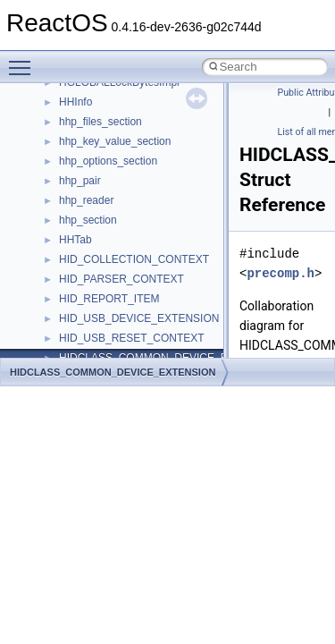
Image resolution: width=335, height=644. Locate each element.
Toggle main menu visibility (24, 60)
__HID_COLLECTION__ (117, 199)
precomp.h (281, 273)
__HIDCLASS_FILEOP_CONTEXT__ (148, 218)
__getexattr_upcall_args (116, 140)
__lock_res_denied (104, 336)
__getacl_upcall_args (109, 100)
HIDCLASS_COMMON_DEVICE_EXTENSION (113, 372)
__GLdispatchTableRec (114, 159)
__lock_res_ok (93, 356)
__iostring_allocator (105, 238)
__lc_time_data (95, 297)
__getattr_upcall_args (110, 120)
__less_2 (80, 317)
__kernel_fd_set (97, 258)
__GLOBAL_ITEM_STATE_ (125, 179)
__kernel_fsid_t (95, 277)
